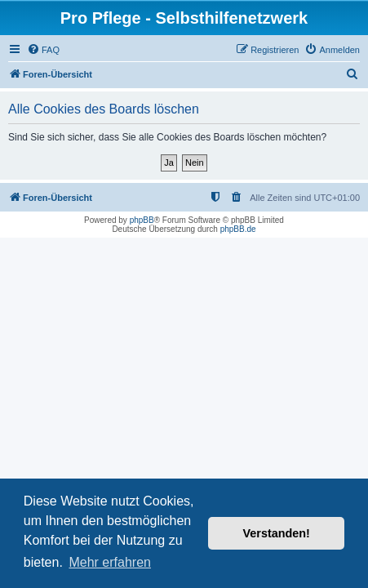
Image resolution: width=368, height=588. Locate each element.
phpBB (142, 220)
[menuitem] (43, 50)
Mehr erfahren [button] (110, 562)
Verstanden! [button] (277, 533)
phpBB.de (238, 229)
